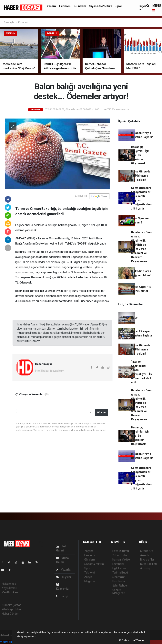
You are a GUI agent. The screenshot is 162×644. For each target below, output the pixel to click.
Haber (135, 318)
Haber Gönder (10, 614)
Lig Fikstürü (119, 568)
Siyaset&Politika (101, 6)
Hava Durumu (121, 551)
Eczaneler (118, 564)
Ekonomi (65, 6)
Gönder (101, 412)
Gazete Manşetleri (119, 591)
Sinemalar (119, 577)
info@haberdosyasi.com (50, 371)
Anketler (145, 555)
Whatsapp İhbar (11, 609)
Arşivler (64, 577)
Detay (124, 640)
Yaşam (51, 6)
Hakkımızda (9, 584)
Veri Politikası (10, 592)
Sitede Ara (147, 551)
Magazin (90, 581)
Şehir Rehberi (120, 586)
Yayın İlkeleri (9, 588)
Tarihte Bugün (121, 573)
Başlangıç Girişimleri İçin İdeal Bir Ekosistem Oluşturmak (140, 155)
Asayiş (88, 577)
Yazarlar (64, 570)
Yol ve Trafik (120, 555)
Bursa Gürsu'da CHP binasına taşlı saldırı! (141, 176)
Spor (119, 6)
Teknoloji (90, 573)
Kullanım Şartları (12, 605)
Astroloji (145, 568)
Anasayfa (9, 22)
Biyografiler (147, 560)
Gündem (80, 6)
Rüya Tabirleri (148, 564)
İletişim (63, 596)
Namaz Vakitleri (122, 560)
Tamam (139, 640)
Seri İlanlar (119, 581)
